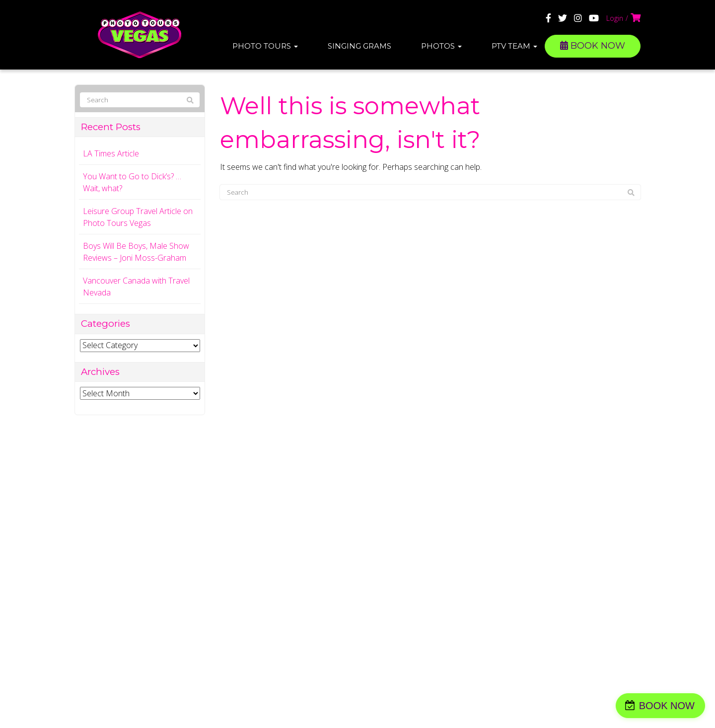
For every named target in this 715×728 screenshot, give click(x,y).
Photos (441, 46)
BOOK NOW (593, 46)
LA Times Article (111, 153)
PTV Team (514, 46)
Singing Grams (359, 46)
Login (615, 18)
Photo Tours (265, 46)
